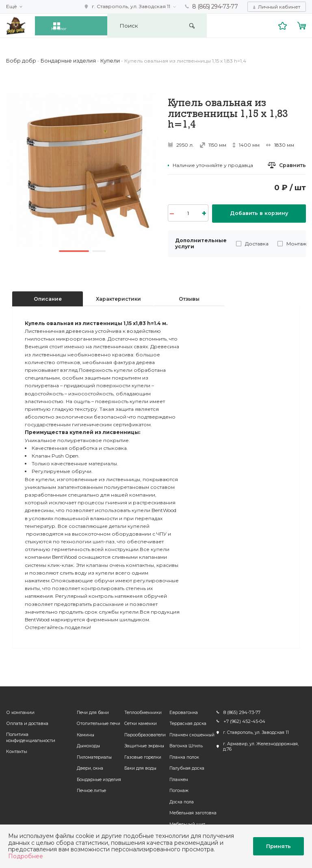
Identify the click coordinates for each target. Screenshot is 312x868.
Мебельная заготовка (192, 811)
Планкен (178, 778)
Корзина (302, 25)
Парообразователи (143, 733)
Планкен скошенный (191, 733)
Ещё (12, 7)
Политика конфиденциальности (30, 736)
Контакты (16, 750)
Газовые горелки (141, 755)
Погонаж (178, 789)
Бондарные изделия (96, 778)
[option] (82, 169)
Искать (219, 25)
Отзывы (189, 297)
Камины (83, 733)
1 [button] (73, 250)
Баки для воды (139, 767)
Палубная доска (186, 767)
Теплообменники (141, 711)
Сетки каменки (139, 722)
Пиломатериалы (91, 755)
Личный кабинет (279, 6)
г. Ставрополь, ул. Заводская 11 (131, 6)
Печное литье (89, 789)
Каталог (69, 25)
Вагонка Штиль (185, 744)
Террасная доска (187, 722)
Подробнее (26, 856)
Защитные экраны (143, 744)
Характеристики (118, 297)
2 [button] (102, 250)
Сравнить (293, 165)
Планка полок (183, 755)
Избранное (284, 25)
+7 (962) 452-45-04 (241, 720)
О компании (19, 711)
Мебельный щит (186, 822)
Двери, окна (87, 767)
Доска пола (180, 800)
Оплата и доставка (27, 722)
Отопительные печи (96, 722)
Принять (278, 846)
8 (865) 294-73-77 (216, 7)
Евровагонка (182, 711)
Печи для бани (90, 711)
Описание (48, 297)
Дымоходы (86, 744)
